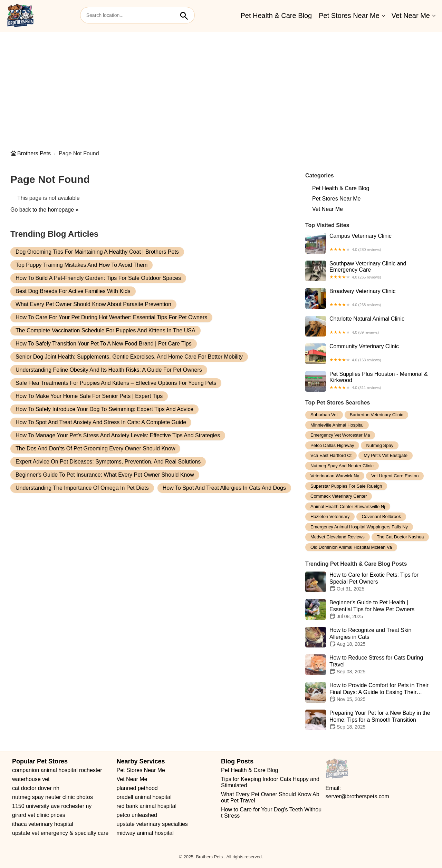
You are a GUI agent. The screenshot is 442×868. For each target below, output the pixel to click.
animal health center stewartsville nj (348, 506)
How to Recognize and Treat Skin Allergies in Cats (368, 637)
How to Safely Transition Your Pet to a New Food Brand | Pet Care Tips (104, 344)
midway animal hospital (145, 833)
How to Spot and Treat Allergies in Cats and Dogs (224, 488)
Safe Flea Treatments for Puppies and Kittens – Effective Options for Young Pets (116, 383)
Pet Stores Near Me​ (349, 16)
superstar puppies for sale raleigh (346, 486)
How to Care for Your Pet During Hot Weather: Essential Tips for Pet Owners (111, 317)
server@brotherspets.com (357, 796)
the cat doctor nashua (400, 537)
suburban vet (324, 415)
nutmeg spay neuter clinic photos (52, 797)
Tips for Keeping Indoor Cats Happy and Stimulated (271, 782)
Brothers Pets (34, 153)
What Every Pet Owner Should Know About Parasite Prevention (93, 304)
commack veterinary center (339, 496)
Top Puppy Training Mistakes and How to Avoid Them (81, 265)
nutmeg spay (380, 445)
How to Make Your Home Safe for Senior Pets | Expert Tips (89, 396)
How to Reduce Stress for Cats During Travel (368, 665)
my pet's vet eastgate (386, 455)
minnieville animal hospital (337, 425)
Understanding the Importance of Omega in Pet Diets (82, 488)
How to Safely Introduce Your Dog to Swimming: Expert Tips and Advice (104, 409)
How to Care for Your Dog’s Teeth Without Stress (271, 813)
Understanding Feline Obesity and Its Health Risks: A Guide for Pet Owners (109, 370)
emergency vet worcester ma (340, 435)
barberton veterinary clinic (377, 415)
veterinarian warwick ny (335, 476)
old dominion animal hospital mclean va (351, 547)
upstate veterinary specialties (152, 824)
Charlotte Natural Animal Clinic (368, 326)
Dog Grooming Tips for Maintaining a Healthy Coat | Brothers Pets (97, 252)
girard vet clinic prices (39, 815)
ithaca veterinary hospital (43, 824)
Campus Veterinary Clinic (368, 243)
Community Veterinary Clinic (368, 354)
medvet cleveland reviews (338, 537)
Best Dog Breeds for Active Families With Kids (73, 291)
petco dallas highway (332, 445)
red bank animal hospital (147, 806)
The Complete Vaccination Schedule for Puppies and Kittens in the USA (105, 330)
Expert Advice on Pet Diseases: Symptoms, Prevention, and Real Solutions (108, 462)
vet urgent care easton (395, 476)
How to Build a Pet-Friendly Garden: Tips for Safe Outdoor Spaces (98, 278)
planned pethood (137, 788)
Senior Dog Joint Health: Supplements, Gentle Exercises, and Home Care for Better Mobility (129, 357)
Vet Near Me (411, 16)
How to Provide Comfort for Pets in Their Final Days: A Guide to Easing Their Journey (368, 692)
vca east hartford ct (331, 455)
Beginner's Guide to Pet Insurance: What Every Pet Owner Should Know (105, 475)
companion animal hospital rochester (57, 770)
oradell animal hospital (144, 797)
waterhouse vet (31, 779)
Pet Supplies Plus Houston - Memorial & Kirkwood (368, 381)
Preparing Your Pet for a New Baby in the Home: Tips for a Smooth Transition (368, 720)
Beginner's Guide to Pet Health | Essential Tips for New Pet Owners (368, 609)
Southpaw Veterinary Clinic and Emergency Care (368, 271)
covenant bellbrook (381, 516)
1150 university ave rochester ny (52, 806)
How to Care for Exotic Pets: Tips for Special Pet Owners (368, 582)
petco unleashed (137, 815)
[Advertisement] (221, 87)
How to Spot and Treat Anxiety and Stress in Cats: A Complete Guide (101, 422)
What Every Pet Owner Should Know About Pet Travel (270, 797)
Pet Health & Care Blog (276, 16)
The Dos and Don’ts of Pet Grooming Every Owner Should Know (95, 448)
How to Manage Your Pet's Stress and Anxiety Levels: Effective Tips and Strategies (118, 435)
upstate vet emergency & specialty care (60, 833)
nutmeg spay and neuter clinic (342, 466)
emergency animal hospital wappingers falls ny (359, 527)
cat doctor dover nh (36, 788)
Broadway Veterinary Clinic (368, 299)
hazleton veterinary (330, 516)
